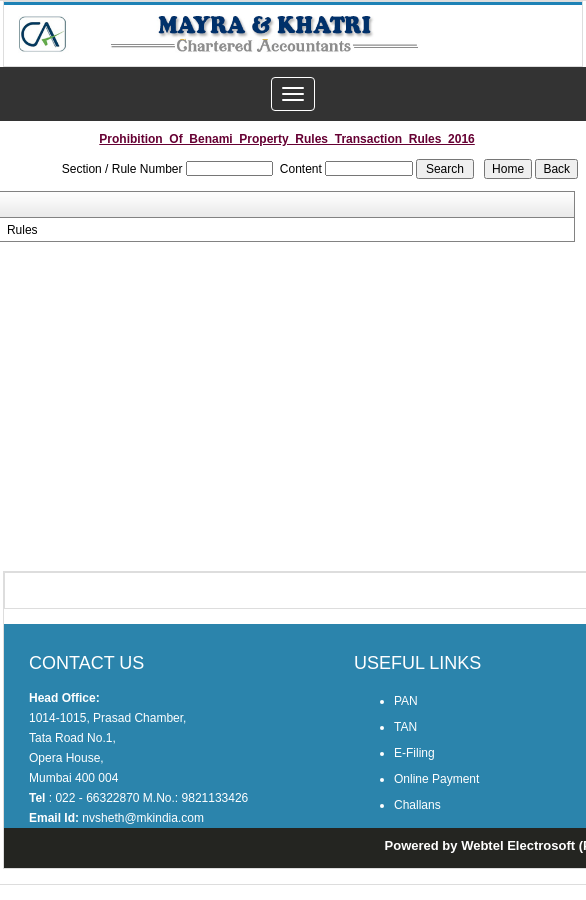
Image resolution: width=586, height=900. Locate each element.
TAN (405, 727)
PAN (406, 701)
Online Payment (436, 779)
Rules (22, 230)
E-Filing (414, 753)
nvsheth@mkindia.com (143, 818)
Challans (417, 805)
